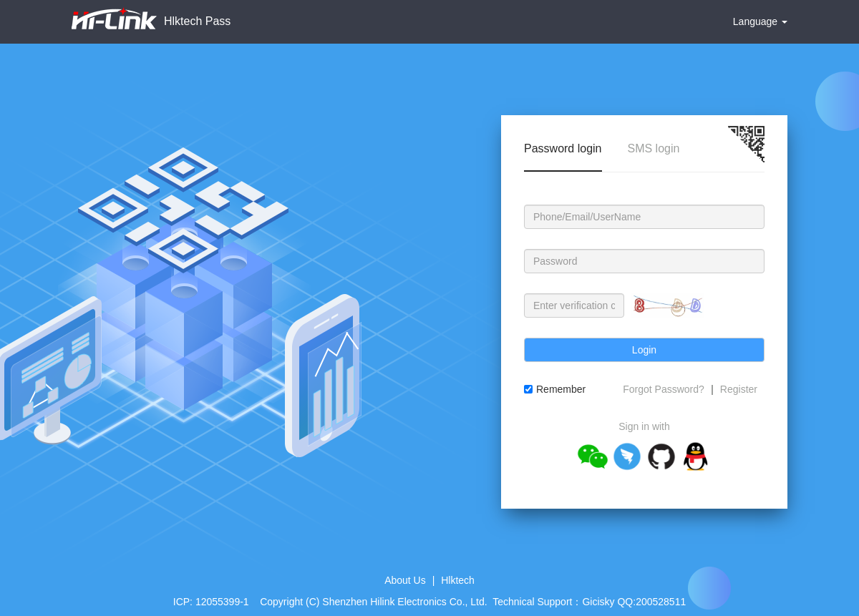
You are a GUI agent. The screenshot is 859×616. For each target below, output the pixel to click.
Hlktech (458, 580)
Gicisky (598, 602)
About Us (405, 580)
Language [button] (760, 21)
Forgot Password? (664, 389)
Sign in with (644, 426)
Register (739, 389)
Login (644, 350)
